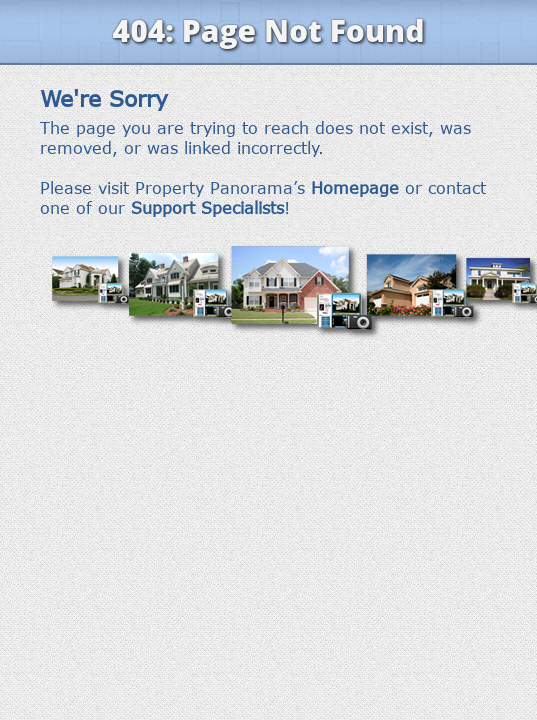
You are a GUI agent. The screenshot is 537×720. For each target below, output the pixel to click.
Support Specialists (207, 208)
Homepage (355, 188)
